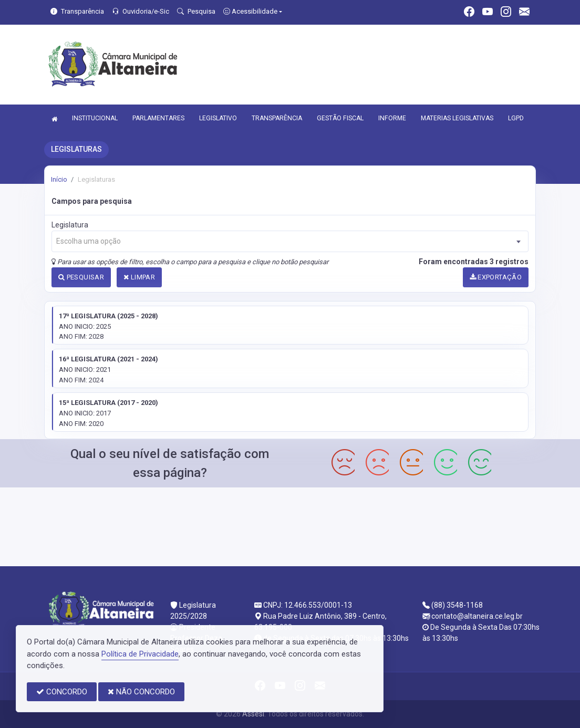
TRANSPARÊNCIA (277, 118)
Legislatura (70, 225)
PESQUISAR (81, 277)
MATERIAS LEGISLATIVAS (457, 118)
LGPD (516, 118)
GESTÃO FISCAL (340, 118)
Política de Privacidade (140, 654)
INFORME (392, 118)
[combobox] (290, 241)
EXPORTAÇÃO (496, 277)
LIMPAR (139, 277)
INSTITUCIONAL (95, 118)
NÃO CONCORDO (141, 692)
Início (59, 179)
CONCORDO (62, 692)
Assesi (253, 714)
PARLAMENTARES (158, 118)
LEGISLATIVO (218, 118)
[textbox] (290, 241)
